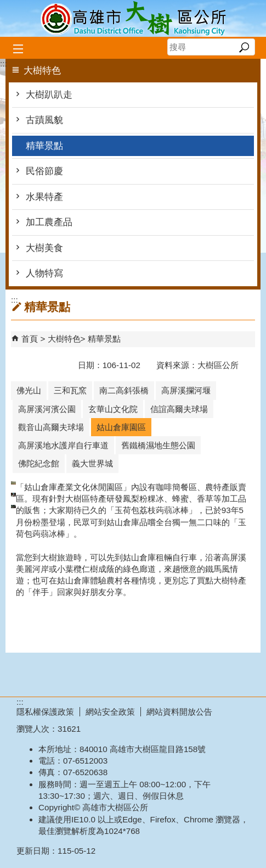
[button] (244, 47)
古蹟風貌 (44, 120)
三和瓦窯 (70, 390)
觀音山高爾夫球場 (51, 427)
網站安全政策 (110, 712)
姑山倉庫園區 (121, 427)
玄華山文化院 (113, 409)
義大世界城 (92, 463)
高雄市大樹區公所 (133, 18)
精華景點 (44, 146)
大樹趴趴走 (49, 95)
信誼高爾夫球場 (179, 409)
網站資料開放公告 (179, 712)
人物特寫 (44, 273)
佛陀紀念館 (39, 463)
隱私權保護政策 (45, 712)
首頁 (30, 339)
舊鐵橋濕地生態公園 (158, 445)
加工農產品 (49, 222)
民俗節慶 (44, 171)
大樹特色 (64, 339)
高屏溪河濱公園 (47, 409)
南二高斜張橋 (124, 390)
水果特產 (44, 197)
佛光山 (29, 390)
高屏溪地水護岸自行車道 (63, 445)
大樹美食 (44, 248)
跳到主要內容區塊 (6, 6)
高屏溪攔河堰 (186, 390)
